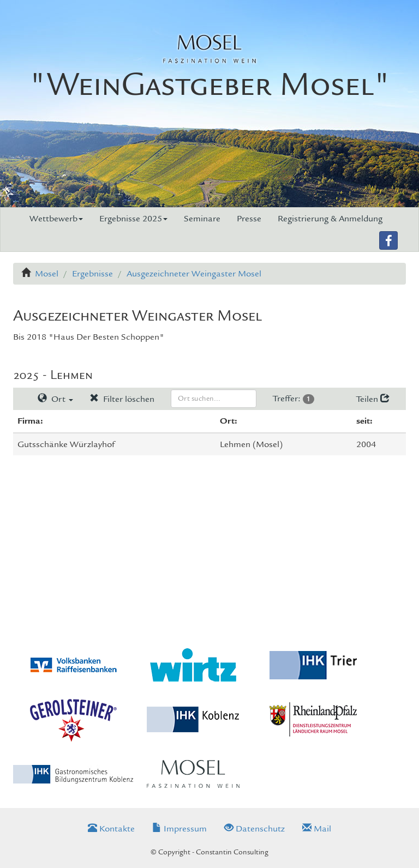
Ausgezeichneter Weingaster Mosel (194, 274)
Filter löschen (122, 399)
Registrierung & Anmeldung (330, 219)
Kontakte (111, 829)
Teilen (373, 399)
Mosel (47, 274)
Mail (317, 829)
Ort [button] (55, 399)
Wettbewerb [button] (56, 219)
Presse (249, 219)
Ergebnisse (92, 274)
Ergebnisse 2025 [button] (133, 219)
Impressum (179, 829)
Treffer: (294, 399)
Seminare (202, 219)
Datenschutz (255, 829)
